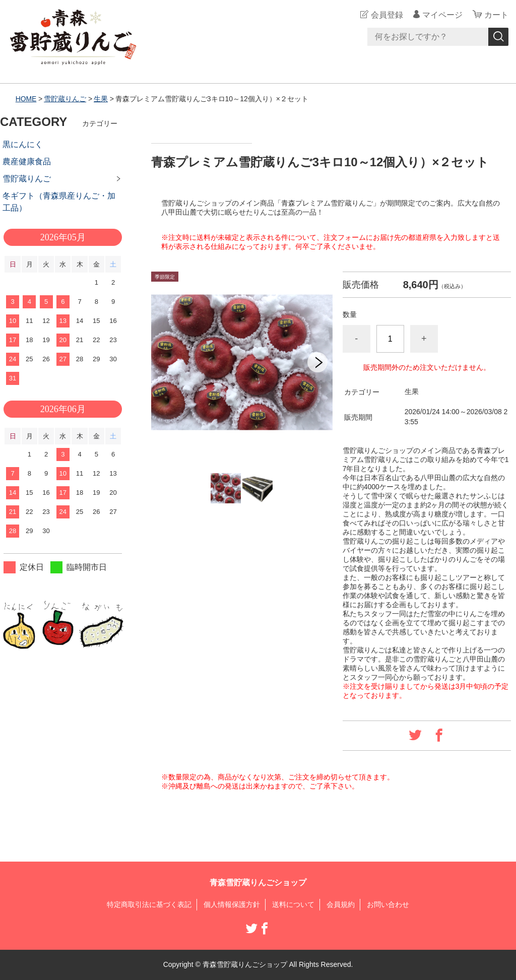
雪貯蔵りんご (66, 99)
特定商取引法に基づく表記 (149, 904)
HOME (26, 99)
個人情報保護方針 (232, 904)
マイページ (442, 15)
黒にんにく (23, 144)
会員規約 (341, 904)
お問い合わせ (388, 904)
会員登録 (387, 15)
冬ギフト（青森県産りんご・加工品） (59, 202)
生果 (101, 99)
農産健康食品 (27, 161)
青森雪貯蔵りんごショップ (258, 883)
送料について (293, 904)
